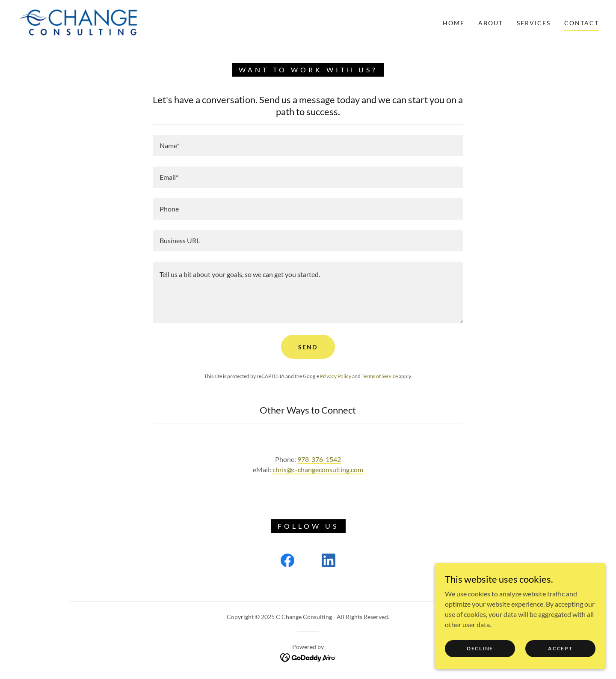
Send (308, 347)
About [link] (491, 23)
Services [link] (534, 23)
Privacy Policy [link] (336, 376)
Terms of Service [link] (380, 376)
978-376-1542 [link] (319, 459)
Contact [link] (582, 23)
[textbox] (308, 146)
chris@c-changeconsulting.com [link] (318, 469)
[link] (80, 22)
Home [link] (454, 23)
